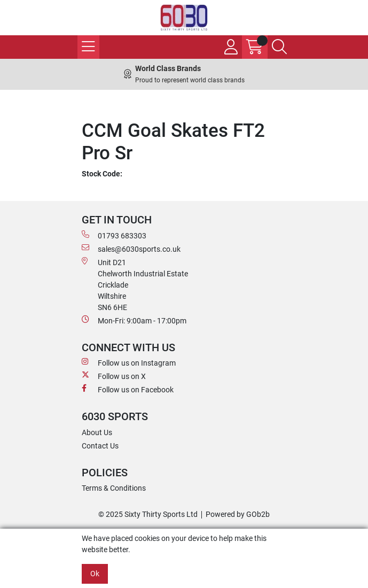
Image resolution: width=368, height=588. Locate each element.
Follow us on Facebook (128, 389)
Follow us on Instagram (129, 362)
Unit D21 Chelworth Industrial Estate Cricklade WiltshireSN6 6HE (135, 284)
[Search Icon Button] (279, 47)
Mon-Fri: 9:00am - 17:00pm (134, 320)
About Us (97, 432)
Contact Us (100, 446)
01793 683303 (114, 235)
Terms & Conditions (114, 488)
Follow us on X (114, 376)
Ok (95, 574)
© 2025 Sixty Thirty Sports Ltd (148, 514)
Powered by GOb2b (238, 514)
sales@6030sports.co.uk (131, 249)
